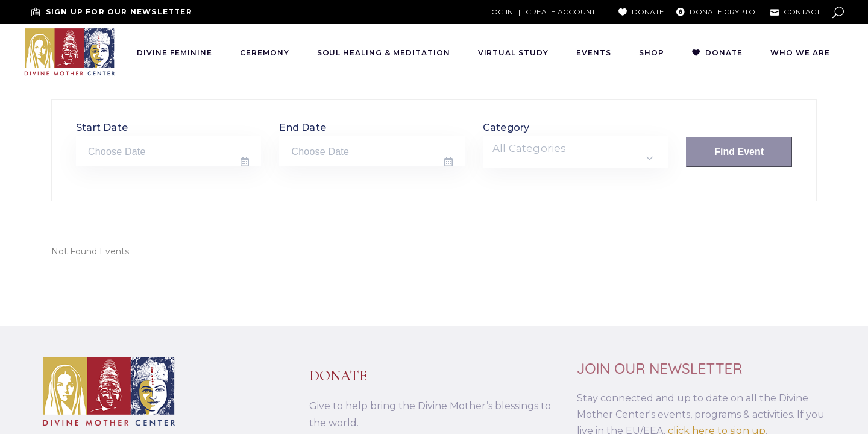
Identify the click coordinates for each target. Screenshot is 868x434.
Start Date (102, 127)
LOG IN (500, 12)
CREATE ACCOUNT (561, 12)
